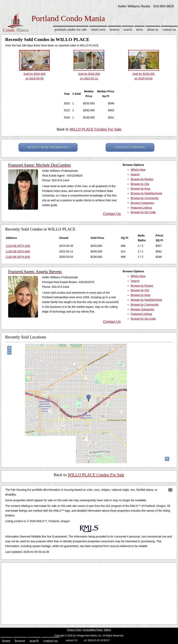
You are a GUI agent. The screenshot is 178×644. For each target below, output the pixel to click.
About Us (153, 30)
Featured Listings (141, 208)
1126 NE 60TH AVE (18, 257)
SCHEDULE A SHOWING (130, 147)
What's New (98, 30)
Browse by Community (145, 198)
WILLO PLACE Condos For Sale (95, 129)
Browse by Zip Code (143, 212)
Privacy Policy (74, 630)
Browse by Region (142, 179)
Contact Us (169, 30)
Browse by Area (140, 189)
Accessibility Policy (93, 630)
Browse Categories (142, 203)
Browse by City (140, 184)
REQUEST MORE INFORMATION (48, 147)
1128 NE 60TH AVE (18, 251)
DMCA (107, 630)
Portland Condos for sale (71, 30)
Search (128, 30)
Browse (115, 30)
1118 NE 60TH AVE (18, 246)
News (140, 30)
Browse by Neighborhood (146, 193)
